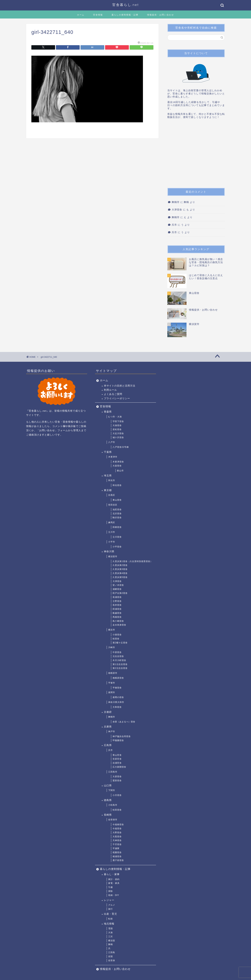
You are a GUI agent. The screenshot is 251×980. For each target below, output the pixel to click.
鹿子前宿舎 (118, 860)
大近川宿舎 (118, 433)
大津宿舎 (177, 210)
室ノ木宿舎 (118, 585)
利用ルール (110, 390)
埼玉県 (108, 476)
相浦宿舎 (117, 856)
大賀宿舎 (117, 466)
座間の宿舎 (118, 697)
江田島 (112, 952)
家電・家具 (114, 883)
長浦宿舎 (117, 597)
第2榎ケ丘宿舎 (120, 643)
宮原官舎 (117, 759)
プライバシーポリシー (117, 398)
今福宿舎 (117, 829)
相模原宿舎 (118, 678)
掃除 (111, 891)
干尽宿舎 (117, 844)
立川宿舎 (117, 537)
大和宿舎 (117, 707)
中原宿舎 (117, 652)
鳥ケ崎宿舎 (118, 621)
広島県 (108, 745)
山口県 (108, 786)
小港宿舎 (117, 635)
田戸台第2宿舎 (120, 593)
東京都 (108, 490)
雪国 (111, 929)
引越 (111, 887)
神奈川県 (109, 552)
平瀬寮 (116, 848)
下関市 (112, 790)
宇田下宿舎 (118, 421)
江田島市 (113, 772)
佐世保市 (113, 820)
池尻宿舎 (117, 510)
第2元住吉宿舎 (120, 668)
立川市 (112, 532)
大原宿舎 (117, 777)
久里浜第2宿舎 (120, 565)
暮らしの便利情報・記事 (125, 15)
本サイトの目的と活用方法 (120, 386)
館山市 (120, 471)
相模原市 (113, 673)
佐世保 (112, 960)
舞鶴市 (176, 202)
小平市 (112, 542)
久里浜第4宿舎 (120, 573)
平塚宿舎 (117, 688)
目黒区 (112, 495)
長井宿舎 (117, 605)
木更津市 (113, 457)
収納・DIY (114, 895)
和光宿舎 (117, 485)
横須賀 (112, 941)
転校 (111, 919)
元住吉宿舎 (118, 656)
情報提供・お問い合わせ (161, 15)
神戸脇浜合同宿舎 (122, 736)
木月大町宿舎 (119, 660)
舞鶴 (111, 944)
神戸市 (112, 732)
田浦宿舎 (117, 609)
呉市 (174, 225)
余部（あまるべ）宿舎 (124, 722)
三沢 (111, 937)
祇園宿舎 (117, 852)
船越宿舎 (117, 613)
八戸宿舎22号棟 (121, 447)
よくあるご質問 (113, 394)
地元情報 (109, 924)
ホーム (81, 15)
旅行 (111, 909)
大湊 (111, 933)
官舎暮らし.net (126, 5)
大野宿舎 (117, 833)
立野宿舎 (117, 601)
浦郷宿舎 (117, 589)
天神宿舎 (117, 840)
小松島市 (113, 805)
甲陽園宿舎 (118, 740)
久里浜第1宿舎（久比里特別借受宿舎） (133, 561)
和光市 (112, 480)
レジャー (109, 900)
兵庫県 (108, 727)
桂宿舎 (116, 639)
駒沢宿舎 (117, 518)
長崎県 (108, 815)
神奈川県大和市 (116, 702)
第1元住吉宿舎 (120, 664)
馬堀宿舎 (117, 617)
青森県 (108, 412)
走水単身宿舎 (119, 625)
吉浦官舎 (117, 763)
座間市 (112, 692)
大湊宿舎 (117, 425)
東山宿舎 (117, 500)
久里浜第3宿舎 (120, 569)
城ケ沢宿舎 (118, 437)
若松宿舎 (117, 429)
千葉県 (108, 452)
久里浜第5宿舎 (120, 577)
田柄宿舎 (117, 527)
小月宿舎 (117, 795)
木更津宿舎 (118, 462)
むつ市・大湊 (115, 417)
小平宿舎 (117, 547)
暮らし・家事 (112, 874)
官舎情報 (98, 15)
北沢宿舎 (117, 514)
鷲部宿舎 (117, 781)
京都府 (108, 712)
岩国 (111, 956)
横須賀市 (113, 556)
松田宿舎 (117, 810)
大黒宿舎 (117, 837)
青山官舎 (117, 755)
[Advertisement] (196, 155)
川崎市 (112, 647)
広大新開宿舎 (119, 767)
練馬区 (112, 522)
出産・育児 (110, 914)
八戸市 (112, 442)
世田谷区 (113, 505)
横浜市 (112, 630)
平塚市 (112, 683)
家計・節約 (114, 879)
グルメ (112, 905)
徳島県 (108, 800)
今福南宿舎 (118, 825)
